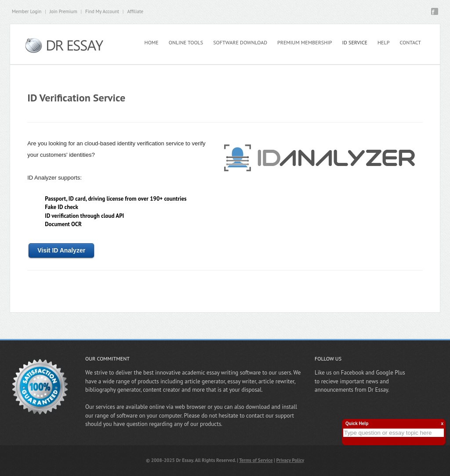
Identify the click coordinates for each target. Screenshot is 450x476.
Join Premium (64, 11)
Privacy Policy (290, 460)
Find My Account (102, 11)
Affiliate (135, 11)
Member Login (27, 11)
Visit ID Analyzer (61, 250)
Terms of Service (256, 460)
